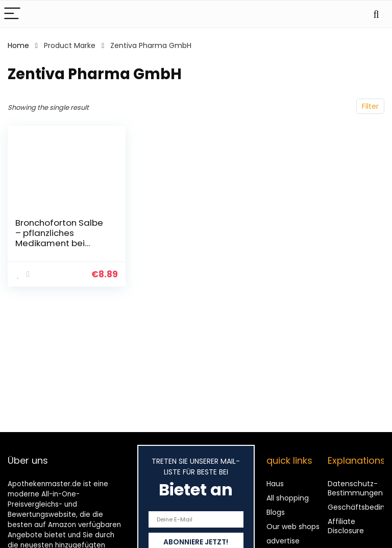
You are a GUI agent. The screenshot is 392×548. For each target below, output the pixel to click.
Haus (275, 484)
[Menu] (12, 14)
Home (18, 45)
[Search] (376, 14)
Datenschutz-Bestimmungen (355, 488)
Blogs (276, 512)
